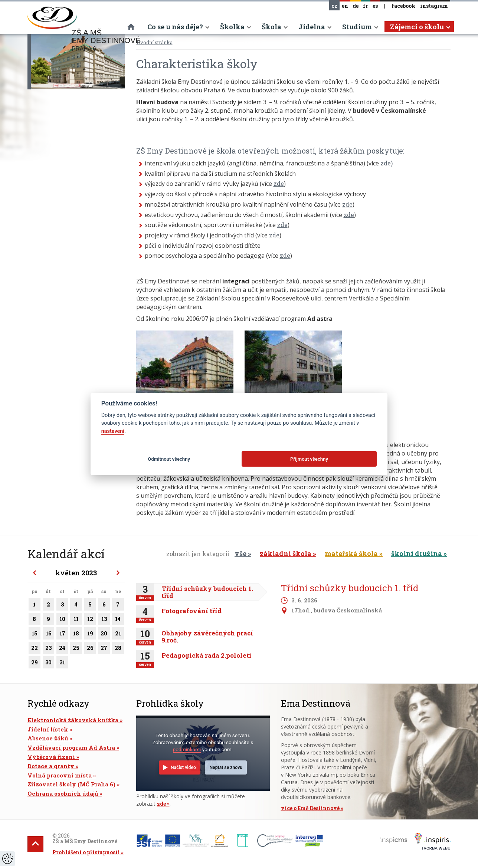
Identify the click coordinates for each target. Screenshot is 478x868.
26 (90, 649)
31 (62, 664)
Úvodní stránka (155, 42)
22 (35, 649)
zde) (387, 163)
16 (48, 635)
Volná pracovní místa (60, 775)
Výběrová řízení (51, 757)
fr (366, 6)
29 (35, 664)
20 (104, 635)
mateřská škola (351, 553)
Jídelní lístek (48, 729)
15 (35, 635)
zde (279, 183)
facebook (404, 6)
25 (76, 649)
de (356, 6)
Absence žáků (48, 738)
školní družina (417, 553)
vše (240, 553)
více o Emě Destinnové (310, 808)
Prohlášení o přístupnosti (86, 852)
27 (104, 649)
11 (76, 620)
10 (62, 620)
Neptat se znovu (226, 767)
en (345, 6)
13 (104, 620)
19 (90, 635)
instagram (434, 6)
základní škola (286, 553)
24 (62, 649)
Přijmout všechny (309, 459)
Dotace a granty (51, 766)
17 (62, 635)
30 (48, 664)
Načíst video (183, 767)
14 (118, 620)
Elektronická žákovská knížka (73, 720)
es (375, 6)
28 (118, 649)
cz (334, 6)
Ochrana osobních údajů (63, 793)
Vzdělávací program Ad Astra (71, 747)
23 (48, 649)
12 (90, 620)
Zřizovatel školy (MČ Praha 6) (71, 784)
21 (118, 635)
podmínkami (187, 749)
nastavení (113, 431)
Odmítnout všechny (169, 459)
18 (76, 635)
